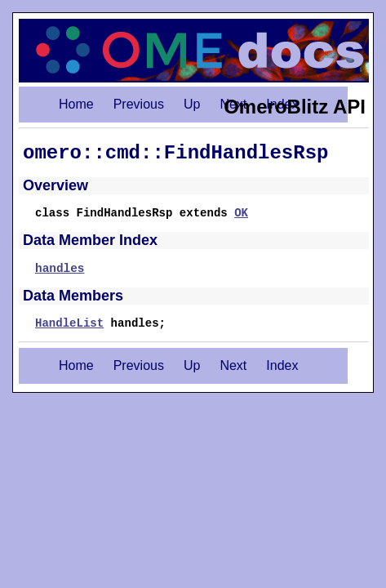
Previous (139, 104)
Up (192, 104)
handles (60, 269)
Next (233, 365)
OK (241, 213)
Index (282, 365)
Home (76, 104)
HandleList (69, 323)
